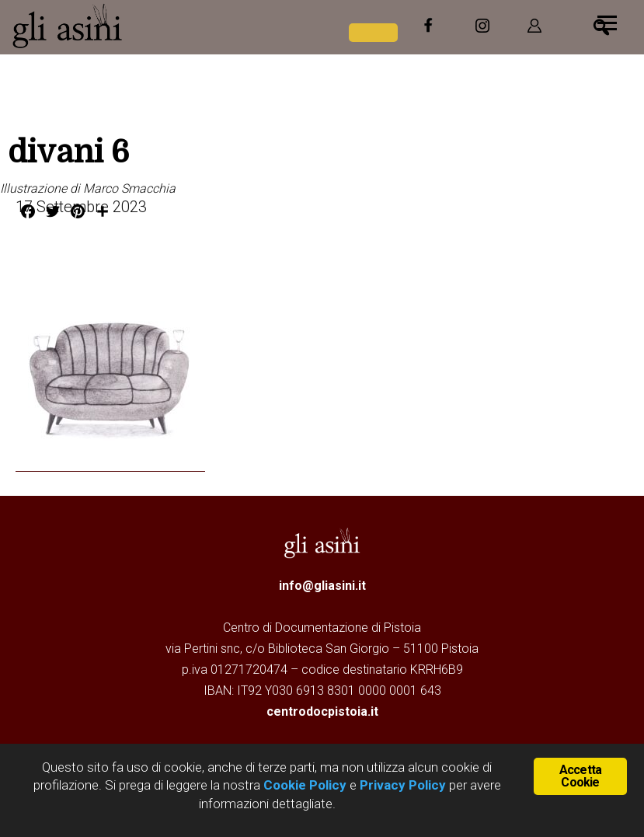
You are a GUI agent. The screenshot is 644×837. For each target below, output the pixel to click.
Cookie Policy (303, 785)
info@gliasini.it (322, 586)
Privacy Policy (403, 785)
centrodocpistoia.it (322, 711)
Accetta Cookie (580, 776)
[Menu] (607, 21)
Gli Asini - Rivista (128, 26)
